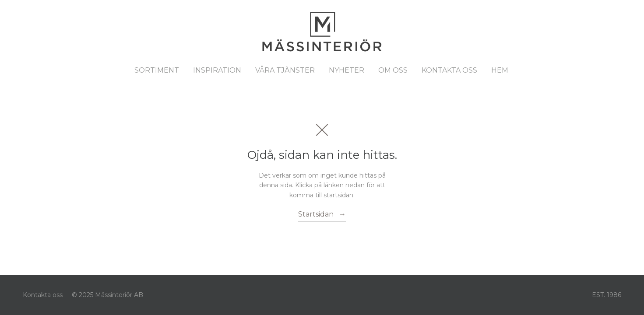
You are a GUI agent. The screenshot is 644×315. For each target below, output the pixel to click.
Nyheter (347, 70)
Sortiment (157, 70)
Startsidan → (322, 214)
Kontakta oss (449, 70)
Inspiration (217, 70)
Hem (500, 70)
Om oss (393, 70)
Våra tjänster (285, 70)
